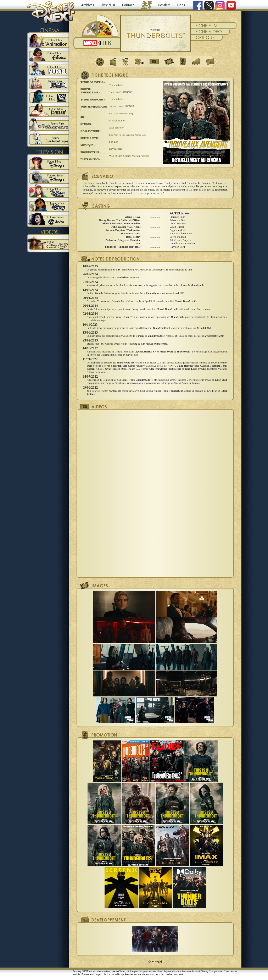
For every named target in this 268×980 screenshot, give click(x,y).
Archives (88, 5)
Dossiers (164, 5)
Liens (181, 5)
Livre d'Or (108, 5)
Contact (128, 5)
